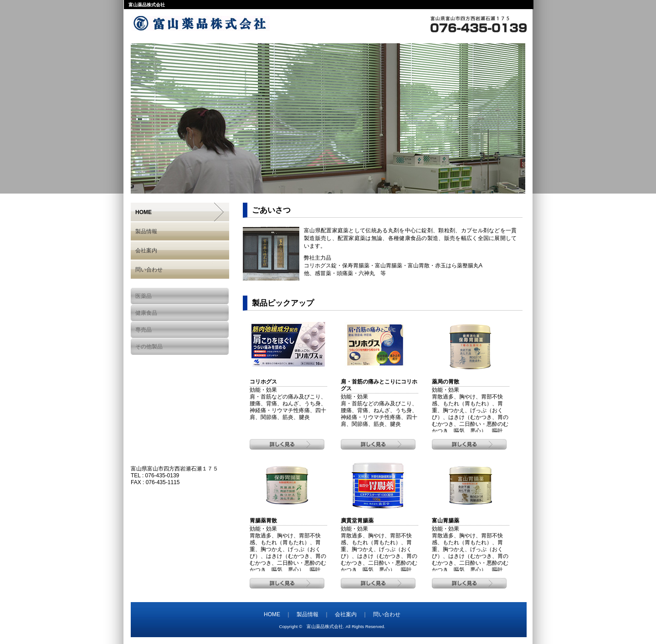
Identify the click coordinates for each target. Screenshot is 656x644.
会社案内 (146, 250)
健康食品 (146, 313)
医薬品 (143, 296)
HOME (143, 212)
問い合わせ (149, 270)
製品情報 (146, 231)
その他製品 (149, 347)
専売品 (143, 330)
